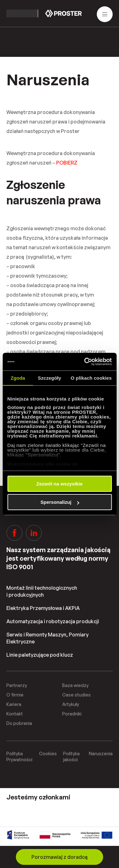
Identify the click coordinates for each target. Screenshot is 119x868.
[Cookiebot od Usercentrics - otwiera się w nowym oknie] (85, 362)
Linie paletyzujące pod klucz (40, 655)
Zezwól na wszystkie (60, 484)
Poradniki (72, 714)
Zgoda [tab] (18, 378)
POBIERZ (67, 163)
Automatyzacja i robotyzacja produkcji (53, 621)
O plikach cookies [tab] (91, 378)
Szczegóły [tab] (49, 378)
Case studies (76, 695)
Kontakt (15, 714)
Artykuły (71, 704)
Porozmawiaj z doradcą (60, 857)
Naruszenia (101, 753)
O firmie (15, 695)
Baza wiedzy (75, 685)
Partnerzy (17, 685)
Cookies (48, 753)
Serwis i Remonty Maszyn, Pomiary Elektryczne (47, 638)
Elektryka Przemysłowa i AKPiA (43, 608)
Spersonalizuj (60, 502)
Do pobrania (19, 723)
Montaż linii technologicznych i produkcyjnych (42, 591)
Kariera (14, 704)
